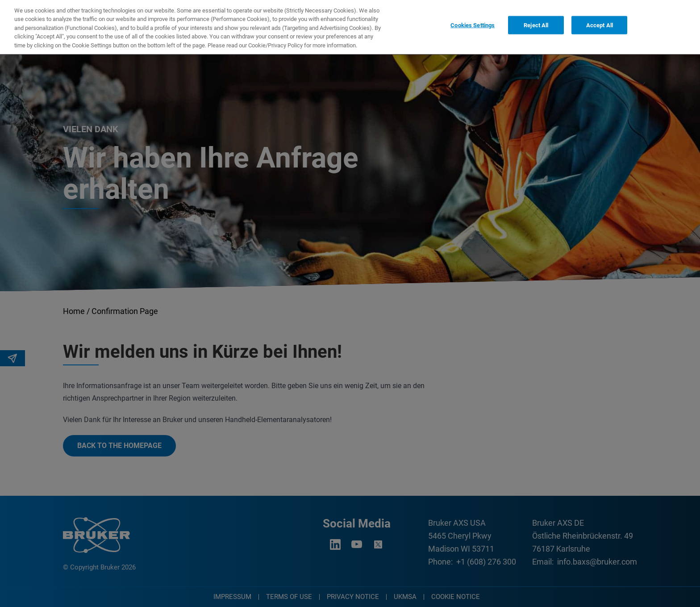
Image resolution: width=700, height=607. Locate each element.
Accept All (600, 21)
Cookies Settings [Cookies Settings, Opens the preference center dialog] (473, 21)
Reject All (536, 21)
